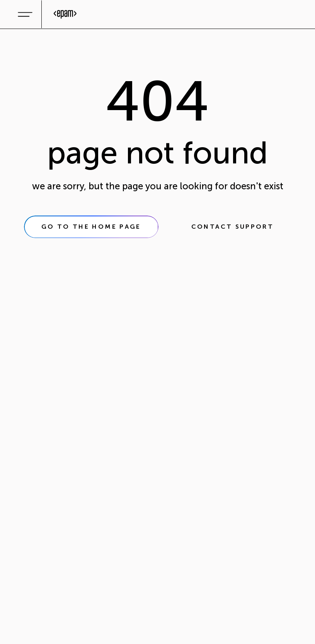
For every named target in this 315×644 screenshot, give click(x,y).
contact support (232, 227)
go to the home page (91, 227)
